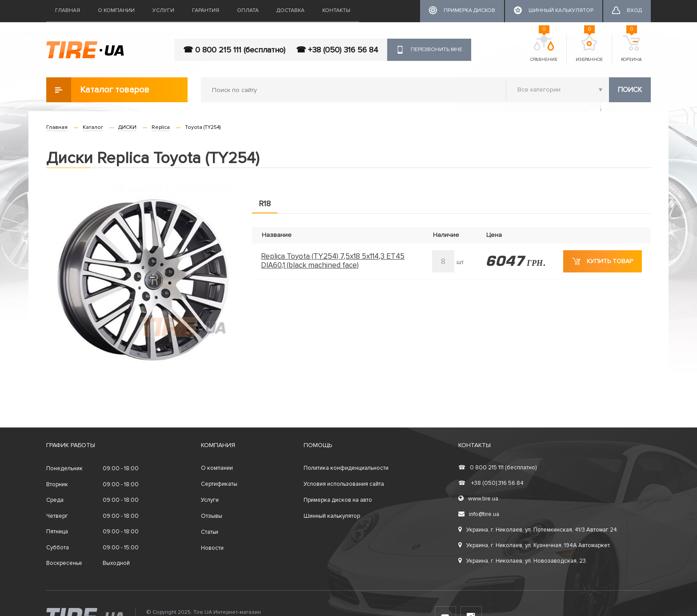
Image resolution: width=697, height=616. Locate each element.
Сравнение (544, 49)
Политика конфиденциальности (346, 468)
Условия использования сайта (344, 484)
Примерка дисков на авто (338, 500)
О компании (116, 10)
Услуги (163, 10)
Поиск (630, 90)
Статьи (210, 532)
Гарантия (206, 10)
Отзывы (212, 516)
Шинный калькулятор (332, 516)
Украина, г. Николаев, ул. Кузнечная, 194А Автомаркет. (535, 545)
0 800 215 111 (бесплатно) (497, 468)
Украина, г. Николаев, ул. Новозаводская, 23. (523, 561)
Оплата (248, 10)
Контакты (336, 10)
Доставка (290, 10)
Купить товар (603, 261)
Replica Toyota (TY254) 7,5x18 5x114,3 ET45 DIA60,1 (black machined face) (333, 261)
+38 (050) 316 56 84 (491, 483)
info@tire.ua (479, 514)
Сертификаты (219, 484)
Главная (68, 10)
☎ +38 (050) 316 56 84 (337, 50)
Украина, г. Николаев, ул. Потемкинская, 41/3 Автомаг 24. (538, 530)
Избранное (589, 49)
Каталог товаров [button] (98, 90)
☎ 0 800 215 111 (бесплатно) (234, 50)
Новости (212, 548)
